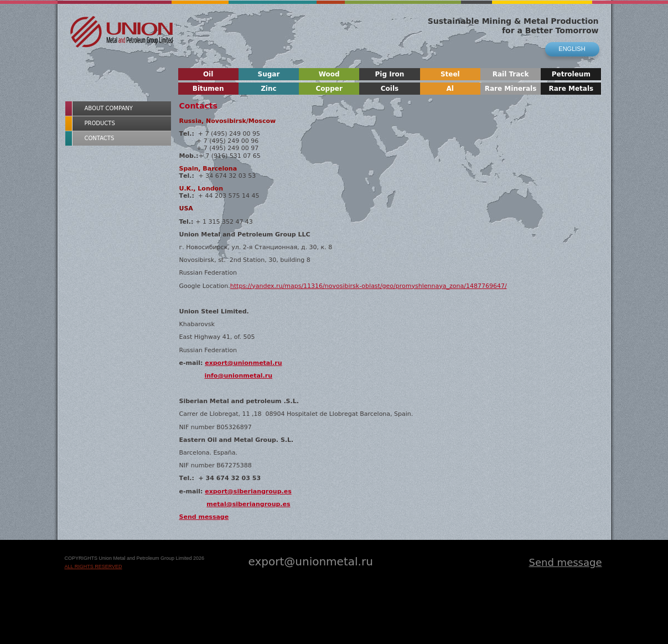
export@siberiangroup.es (248, 491)
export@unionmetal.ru (243, 363)
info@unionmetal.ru (238, 376)
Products (100, 123)
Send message (204, 517)
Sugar (269, 74)
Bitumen (208, 89)
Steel (450, 74)
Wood (329, 74)
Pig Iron (390, 74)
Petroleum (571, 74)
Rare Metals (571, 89)
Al (450, 89)
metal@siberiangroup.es (248, 504)
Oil (208, 74)
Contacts (100, 138)
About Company (109, 108)
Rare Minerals (511, 89)
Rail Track (511, 74)
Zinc (268, 89)
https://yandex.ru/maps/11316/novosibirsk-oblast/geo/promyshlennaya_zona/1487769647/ (369, 286)
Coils (390, 89)
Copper (329, 89)
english (572, 49)
